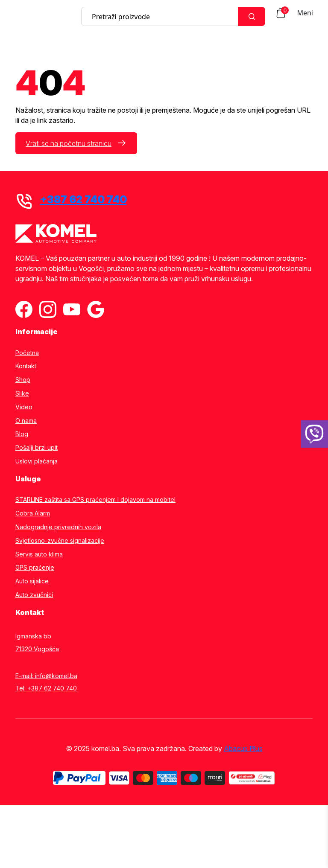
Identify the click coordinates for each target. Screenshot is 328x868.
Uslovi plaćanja (37, 461)
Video (24, 407)
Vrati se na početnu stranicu (69, 143)
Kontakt (26, 366)
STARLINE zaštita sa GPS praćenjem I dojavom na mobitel (95, 500)
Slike (22, 393)
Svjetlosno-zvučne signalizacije (60, 541)
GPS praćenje (35, 568)
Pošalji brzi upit (37, 448)
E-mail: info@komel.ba (46, 676)
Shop (23, 380)
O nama (26, 421)
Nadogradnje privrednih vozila (58, 527)
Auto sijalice (32, 581)
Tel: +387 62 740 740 (46, 688)
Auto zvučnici (34, 595)
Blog (22, 434)
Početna (27, 353)
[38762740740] (314, 434)
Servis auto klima (39, 554)
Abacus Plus (243, 749)
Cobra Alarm (33, 513)
